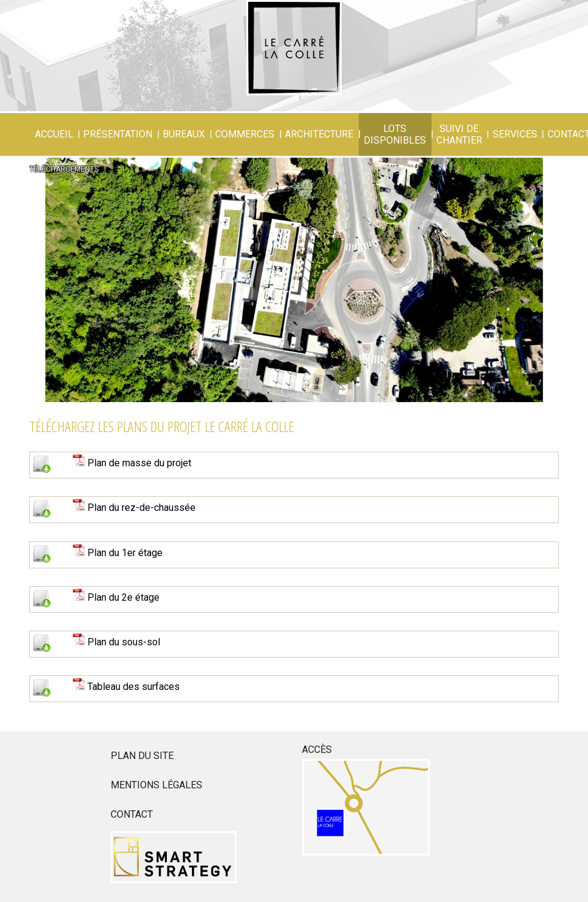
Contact (132, 814)
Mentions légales (156, 785)
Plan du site (142, 756)
